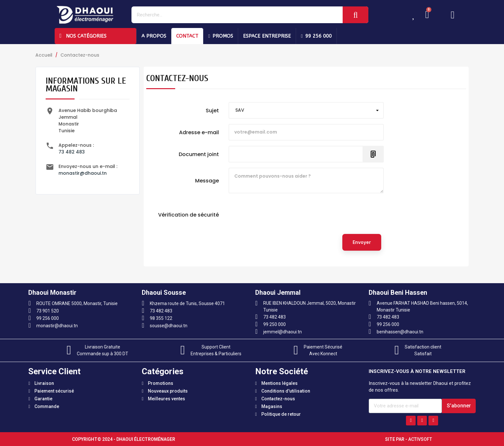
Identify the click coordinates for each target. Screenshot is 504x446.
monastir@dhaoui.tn (83, 173)
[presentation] (277, 216)
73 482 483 (72, 152)
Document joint (199, 154)
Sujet (212, 110)
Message (207, 181)
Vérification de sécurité (189, 215)
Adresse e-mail (199, 132)
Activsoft (420, 439)
